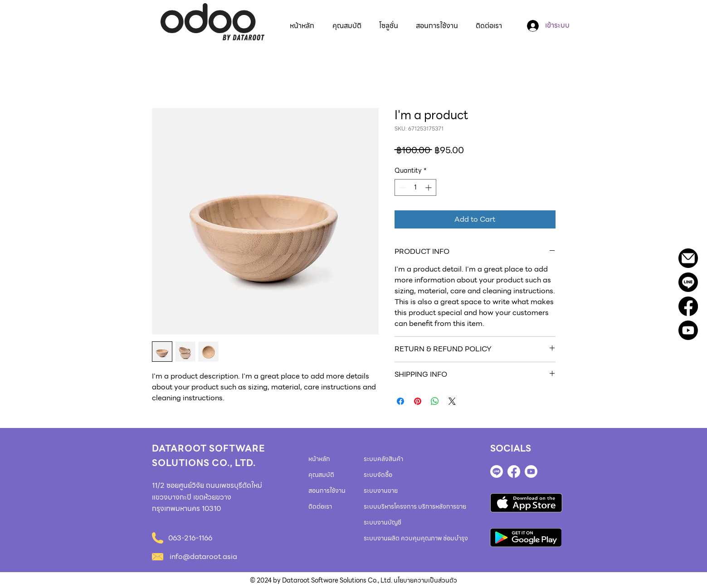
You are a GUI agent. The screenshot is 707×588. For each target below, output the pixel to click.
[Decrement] (402, 187)
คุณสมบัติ (321, 475)
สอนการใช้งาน (327, 491)
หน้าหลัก (319, 459)
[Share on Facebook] (400, 401)
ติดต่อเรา (320, 506)
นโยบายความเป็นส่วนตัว (425, 580)
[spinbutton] (415, 187)
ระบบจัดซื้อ (378, 475)
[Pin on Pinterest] (418, 401)
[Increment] (429, 187)
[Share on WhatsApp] (435, 401)
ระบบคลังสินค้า (383, 459)
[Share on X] (452, 401)
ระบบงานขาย (381, 491)
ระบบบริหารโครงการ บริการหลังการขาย (415, 506)
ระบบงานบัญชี (383, 522)
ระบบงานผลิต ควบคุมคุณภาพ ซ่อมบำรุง (416, 538)
